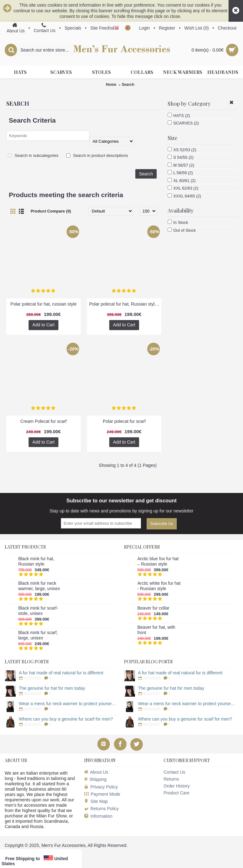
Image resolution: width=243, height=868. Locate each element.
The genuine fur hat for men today (52, 688)
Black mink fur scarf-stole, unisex (38, 611)
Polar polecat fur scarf (124, 421)
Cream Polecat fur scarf (43, 421)
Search (128, 85)
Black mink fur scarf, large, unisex (38, 635)
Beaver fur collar (154, 608)
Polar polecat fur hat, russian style (43, 304)
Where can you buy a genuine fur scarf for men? (66, 719)
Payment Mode (102, 794)
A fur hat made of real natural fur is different (61, 673)
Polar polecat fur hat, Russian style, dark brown (125, 304)
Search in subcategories (33, 155)
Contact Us (174, 772)
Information (98, 816)
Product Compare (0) (51, 211)
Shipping (95, 779)
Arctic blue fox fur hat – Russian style (158, 561)
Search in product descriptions (97, 155)
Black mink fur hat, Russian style (36, 561)
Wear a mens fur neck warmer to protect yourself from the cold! (67, 704)
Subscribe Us (162, 524)
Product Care (176, 793)
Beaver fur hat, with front (157, 630)
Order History (177, 786)
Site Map (96, 801)
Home (111, 85)
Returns (171, 779)
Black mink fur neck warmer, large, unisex (39, 586)
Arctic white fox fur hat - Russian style (159, 586)
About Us (96, 772)
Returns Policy (101, 809)
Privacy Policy (101, 787)
